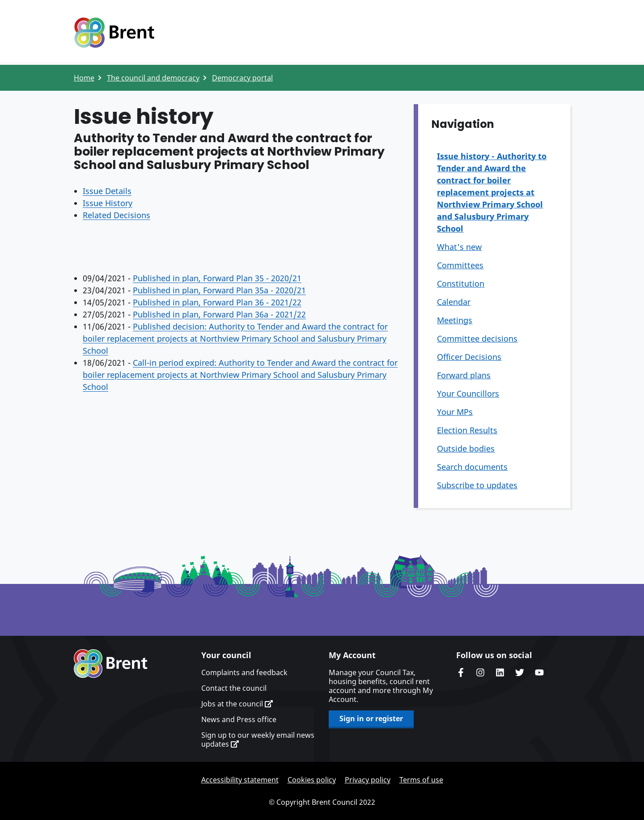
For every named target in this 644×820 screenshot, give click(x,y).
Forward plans (464, 375)
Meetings (455, 320)
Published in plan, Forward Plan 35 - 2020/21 (217, 278)
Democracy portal (242, 78)
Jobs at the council (237, 704)
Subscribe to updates (477, 485)
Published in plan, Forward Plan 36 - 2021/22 (217, 302)
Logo (114, 33)
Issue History (108, 203)
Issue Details (107, 191)
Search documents (472, 467)
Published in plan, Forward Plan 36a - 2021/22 (219, 314)
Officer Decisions (469, 357)
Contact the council (234, 688)
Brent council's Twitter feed (520, 672)
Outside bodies (466, 448)
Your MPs (455, 412)
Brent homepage (111, 664)
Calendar (454, 302)
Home (84, 78)
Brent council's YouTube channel (539, 672)
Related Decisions (117, 215)
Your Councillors (468, 393)
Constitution (461, 283)
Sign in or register (371, 719)
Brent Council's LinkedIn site (500, 672)
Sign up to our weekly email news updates (258, 740)
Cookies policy (312, 780)
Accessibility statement (240, 780)
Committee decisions (477, 338)
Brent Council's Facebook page (461, 672)
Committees (460, 265)
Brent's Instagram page (480, 672)
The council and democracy (153, 78)
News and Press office (239, 719)
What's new (459, 247)
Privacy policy (368, 780)
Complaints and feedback (244, 672)
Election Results (467, 430)
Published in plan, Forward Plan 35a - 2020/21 (219, 290)
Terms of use (421, 780)
